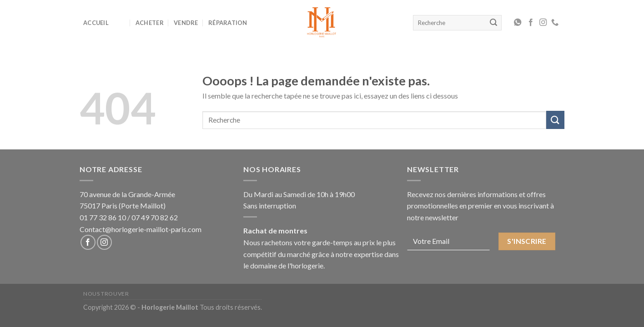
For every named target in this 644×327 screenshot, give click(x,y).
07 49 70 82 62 (155, 217)
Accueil (96, 23)
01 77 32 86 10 (103, 217)
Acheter (150, 23)
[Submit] (555, 120)
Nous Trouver (106, 294)
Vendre (186, 23)
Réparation (228, 23)
